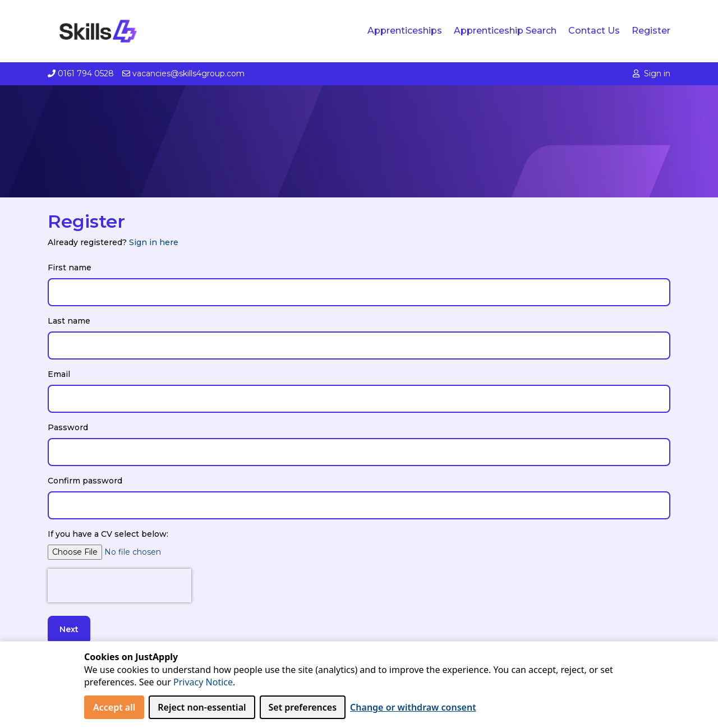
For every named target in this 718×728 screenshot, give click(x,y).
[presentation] (119, 586)
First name (70, 268)
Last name (69, 321)
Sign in (652, 73)
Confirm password (85, 481)
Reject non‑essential (202, 707)
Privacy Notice (203, 682)
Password (68, 427)
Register (651, 31)
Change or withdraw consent (413, 707)
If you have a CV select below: (108, 534)
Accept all (114, 707)
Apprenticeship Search (505, 31)
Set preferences (303, 707)
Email (59, 374)
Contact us (594, 31)
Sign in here (154, 242)
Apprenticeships (405, 31)
